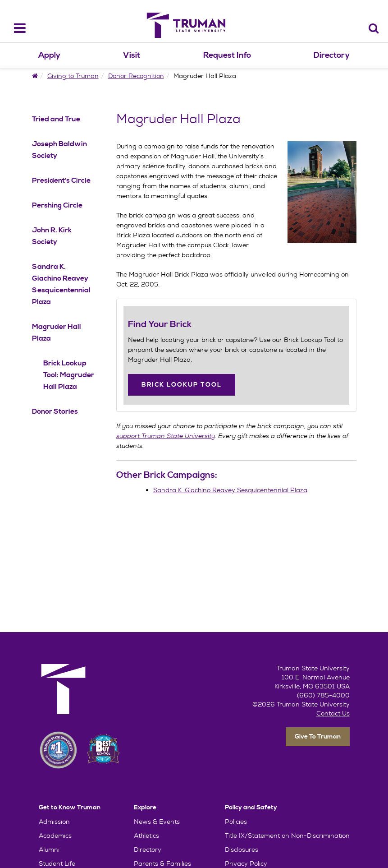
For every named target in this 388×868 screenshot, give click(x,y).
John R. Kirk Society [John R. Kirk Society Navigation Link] (52, 236)
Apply (49, 55)
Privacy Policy (246, 863)
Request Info (227, 55)
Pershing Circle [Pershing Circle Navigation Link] (57, 205)
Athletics (146, 836)
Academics (55, 836)
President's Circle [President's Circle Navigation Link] (61, 180)
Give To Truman (318, 737)
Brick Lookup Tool (182, 385)
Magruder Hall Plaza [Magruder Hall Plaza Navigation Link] (57, 332)
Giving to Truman (73, 76)
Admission (54, 822)
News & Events (157, 822)
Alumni (49, 850)
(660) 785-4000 (323, 695)
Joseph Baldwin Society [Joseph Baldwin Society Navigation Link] (59, 150)
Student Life (57, 863)
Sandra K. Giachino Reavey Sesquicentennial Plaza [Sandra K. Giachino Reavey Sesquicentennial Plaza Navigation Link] (61, 284)
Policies (236, 822)
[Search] (374, 28)
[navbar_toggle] (14, 28)
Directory (332, 55)
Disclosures (242, 850)
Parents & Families (162, 863)
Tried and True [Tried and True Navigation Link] (56, 119)
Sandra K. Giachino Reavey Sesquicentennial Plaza (230, 490)
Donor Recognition (136, 76)
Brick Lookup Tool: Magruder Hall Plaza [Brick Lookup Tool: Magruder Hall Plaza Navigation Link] (69, 375)
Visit (132, 55)
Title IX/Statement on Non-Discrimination (287, 836)
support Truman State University (166, 436)
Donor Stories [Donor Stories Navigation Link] (55, 411)
